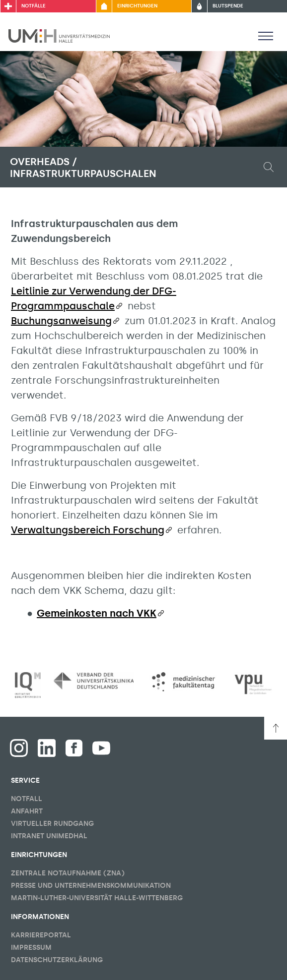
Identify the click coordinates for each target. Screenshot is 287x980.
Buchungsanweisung (61, 321)
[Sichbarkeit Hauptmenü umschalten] (266, 36)
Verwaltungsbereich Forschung (88, 530)
